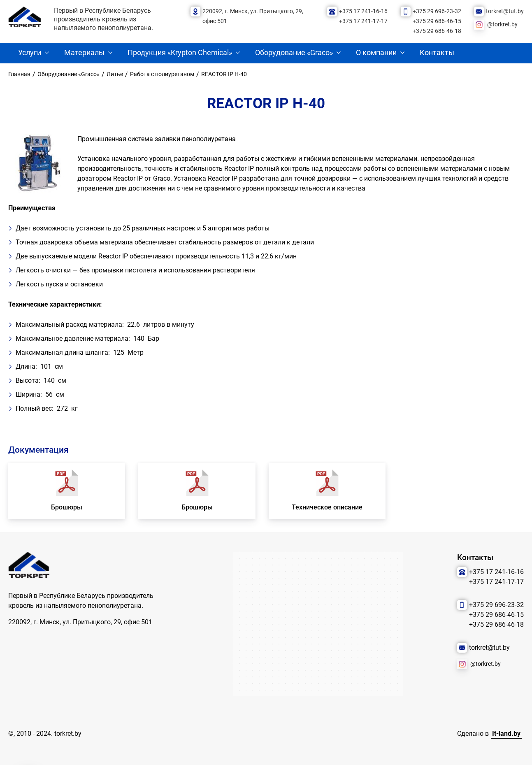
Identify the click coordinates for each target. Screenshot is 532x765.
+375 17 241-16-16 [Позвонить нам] (363, 11)
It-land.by (506, 734)
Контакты (437, 53)
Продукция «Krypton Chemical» (180, 53)
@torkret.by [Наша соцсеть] (502, 24)
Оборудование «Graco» (294, 53)
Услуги (30, 53)
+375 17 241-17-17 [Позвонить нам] (363, 21)
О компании (376, 53)
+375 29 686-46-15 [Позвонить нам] (437, 21)
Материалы (84, 53)
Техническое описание (327, 507)
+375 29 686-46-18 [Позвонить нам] (437, 31)
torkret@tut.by (505, 11)
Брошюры (67, 507)
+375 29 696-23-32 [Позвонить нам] (437, 11)
